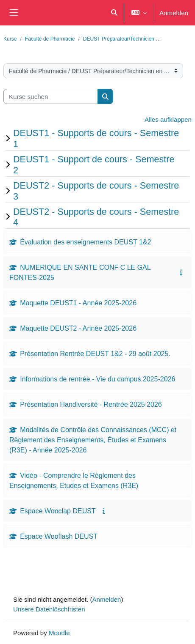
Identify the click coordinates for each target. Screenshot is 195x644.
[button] (114, 13)
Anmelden (174, 13)
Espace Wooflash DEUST (59, 536)
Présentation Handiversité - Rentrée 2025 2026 (91, 404)
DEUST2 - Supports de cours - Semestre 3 (96, 191)
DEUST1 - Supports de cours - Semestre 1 (96, 138)
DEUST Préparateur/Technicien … (122, 39)
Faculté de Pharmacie (50, 39)
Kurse (10, 39)
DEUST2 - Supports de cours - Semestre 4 (96, 217)
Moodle (59, 633)
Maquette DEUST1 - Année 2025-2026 (78, 303)
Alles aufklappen (168, 119)
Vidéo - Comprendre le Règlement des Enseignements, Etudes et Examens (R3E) (74, 480)
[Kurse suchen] (51, 97)
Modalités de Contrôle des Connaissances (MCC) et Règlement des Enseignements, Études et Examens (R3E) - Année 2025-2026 (93, 440)
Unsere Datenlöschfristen (49, 609)
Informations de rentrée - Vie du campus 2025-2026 (97, 379)
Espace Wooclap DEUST (58, 511)
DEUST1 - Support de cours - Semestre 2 (94, 164)
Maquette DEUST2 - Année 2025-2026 (78, 328)
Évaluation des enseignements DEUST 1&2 (85, 242)
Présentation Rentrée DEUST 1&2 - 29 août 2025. (95, 354)
